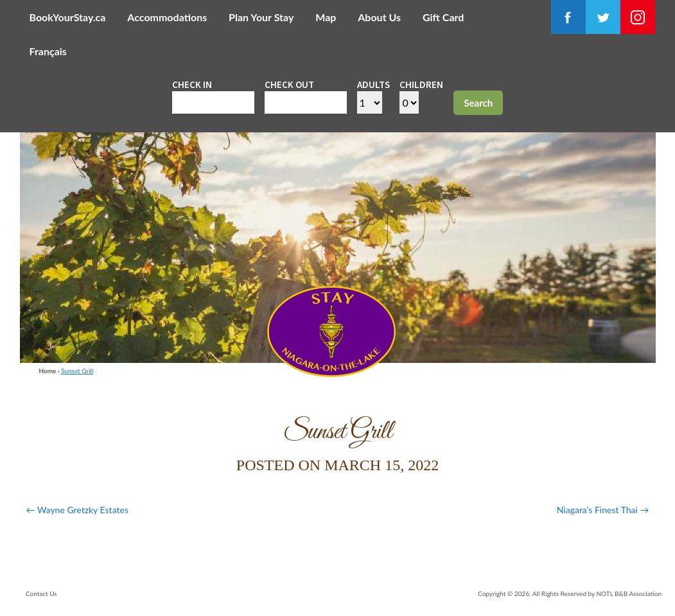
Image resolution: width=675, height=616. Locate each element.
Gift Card (443, 17)
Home (48, 371)
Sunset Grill (77, 371)
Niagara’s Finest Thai (603, 510)
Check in (192, 84)
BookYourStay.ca (68, 17)
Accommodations (167, 17)
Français (48, 51)
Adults (373, 84)
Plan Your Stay (261, 17)
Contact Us (41, 594)
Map (326, 17)
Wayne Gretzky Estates (77, 510)
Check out (289, 84)
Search (478, 103)
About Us (379, 17)
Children (421, 84)
